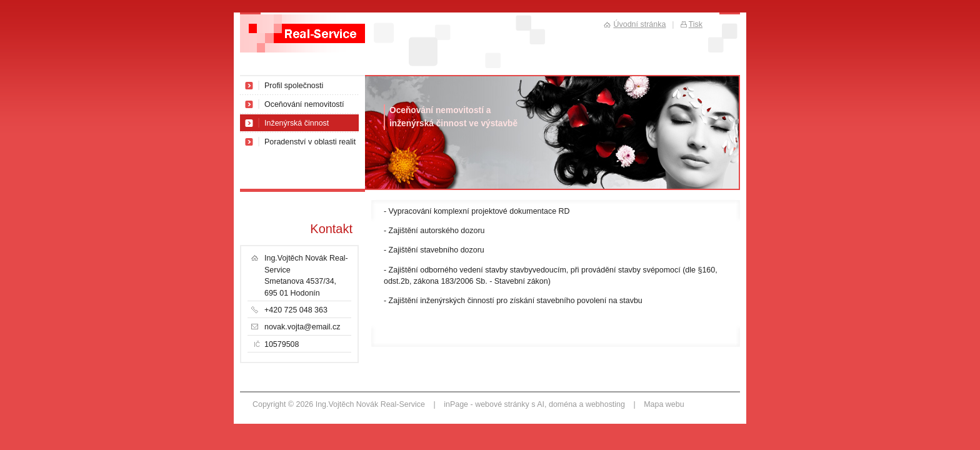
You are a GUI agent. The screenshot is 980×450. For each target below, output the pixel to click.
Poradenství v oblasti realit (310, 142)
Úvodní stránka (639, 24)
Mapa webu (664, 404)
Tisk (696, 24)
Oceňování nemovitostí (304, 104)
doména (563, 404)
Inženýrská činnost (297, 123)
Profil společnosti (294, 86)
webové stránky (502, 404)
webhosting (605, 404)
